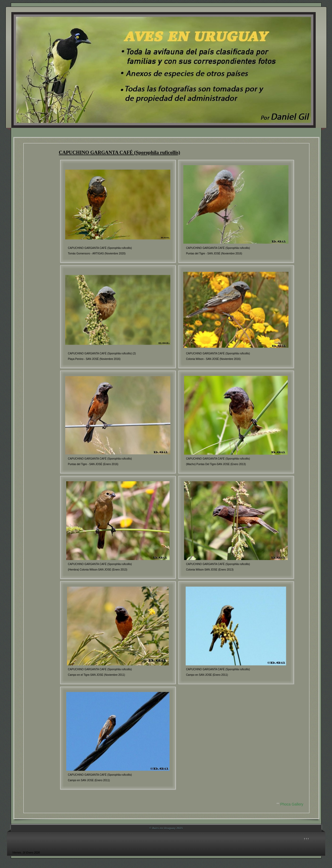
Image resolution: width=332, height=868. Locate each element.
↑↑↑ (306, 839)
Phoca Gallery (292, 804)
